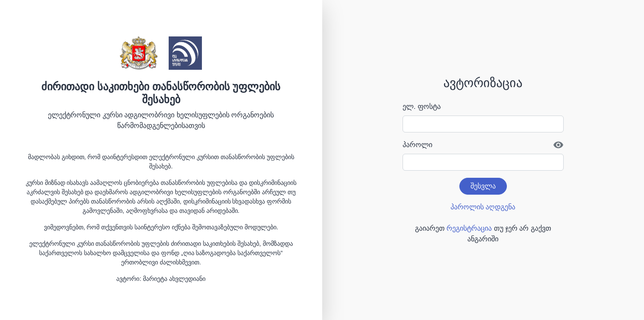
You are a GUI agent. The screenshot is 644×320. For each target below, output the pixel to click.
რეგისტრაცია (469, 228)
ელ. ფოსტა (422, 106)
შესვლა (483, 186)
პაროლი (417, 145)
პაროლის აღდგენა (483, 207)
